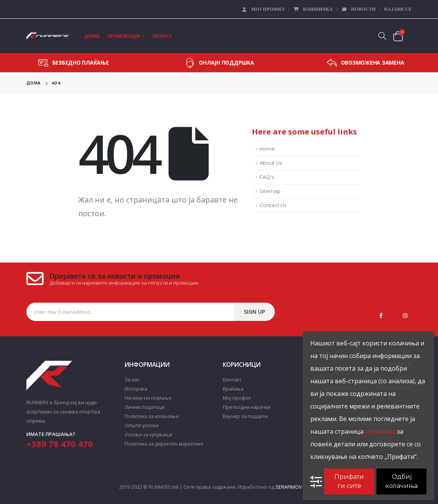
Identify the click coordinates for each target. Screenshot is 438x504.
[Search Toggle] (382, 36)
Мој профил (263, 9)
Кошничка (313, 9)
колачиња (380, 431)
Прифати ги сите (349, 481)
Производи (124, 36)
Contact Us (273, 205)
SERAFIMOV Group (297, 487)
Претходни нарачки (247, 407)
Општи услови (142, 425)
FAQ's (267, 177)
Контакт (232, 380)
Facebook (381, 316)
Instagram (405, 316)
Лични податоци (145, 407)
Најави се (398, 9)
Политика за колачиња (152, 416)
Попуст (162, 36)
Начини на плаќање (148, 398)
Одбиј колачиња (401, 481)
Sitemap (270, 191)
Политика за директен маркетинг (164, 444)
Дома (92, 36)
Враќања (233, 389)
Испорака (136, 389)
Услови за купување (148, 435)
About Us (271, 163)
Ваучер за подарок (245, 416)
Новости (359, 9)
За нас (132, 380)
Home (267, 149)
